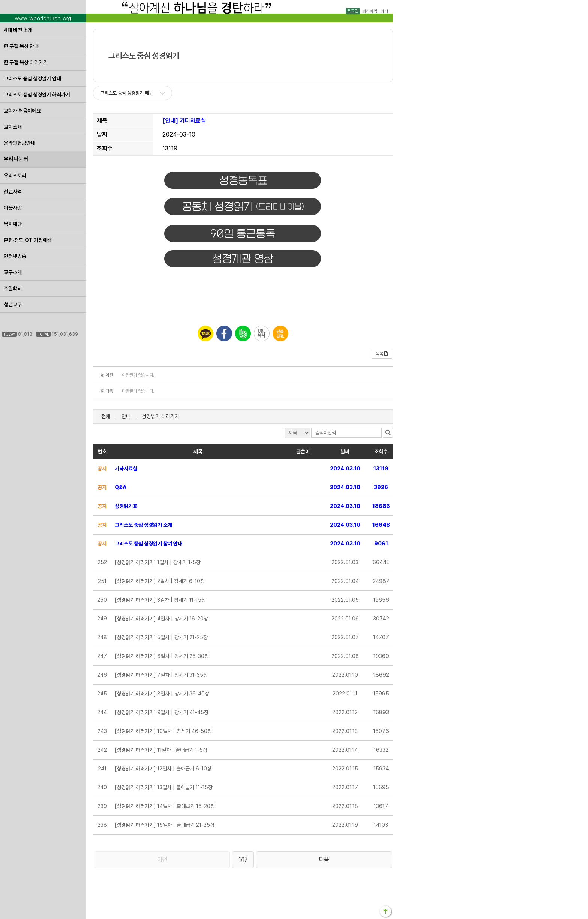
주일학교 (13, 288)
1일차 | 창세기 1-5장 (158, 562)
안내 (126, 416)
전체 (106, 416)
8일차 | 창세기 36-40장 (162, 694)
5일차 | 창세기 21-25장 (161, 637)
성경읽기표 (126, 506)
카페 (384, 11)
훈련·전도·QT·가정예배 (28, 240)
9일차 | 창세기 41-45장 (162, 712)
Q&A (121, 487)
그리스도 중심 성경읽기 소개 (143, 525)
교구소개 (13, 272)
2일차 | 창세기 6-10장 (160, 581)
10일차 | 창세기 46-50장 (163, 731)
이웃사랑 (13, 208)
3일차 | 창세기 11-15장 (160, 600)
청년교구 (13, 305)
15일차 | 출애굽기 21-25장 (165, 825)
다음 (324, 860)
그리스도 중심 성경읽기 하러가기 (37, 95)
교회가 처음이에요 (22, 111)
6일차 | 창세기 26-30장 (162, 656)
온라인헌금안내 (19, 143)
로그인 (353, 11)
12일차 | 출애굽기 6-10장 (163, 769)
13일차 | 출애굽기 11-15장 (164, 787)
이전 (162, 860)
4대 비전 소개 (18, 30)
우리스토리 (15, 176)
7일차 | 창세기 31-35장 (161, 675)
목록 (382, 354)
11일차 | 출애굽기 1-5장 (161, 750)
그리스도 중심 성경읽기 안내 (32, 78)
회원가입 (369, 11)
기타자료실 (126, 469)
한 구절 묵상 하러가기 (26, 62)
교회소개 (13, 127)
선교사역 (13, 192)
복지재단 (13, 224)
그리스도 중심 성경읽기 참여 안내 (148, 544)
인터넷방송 (15, 256)
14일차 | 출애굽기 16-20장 (165, 806)
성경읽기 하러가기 (160, 416)
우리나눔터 (16, 159)
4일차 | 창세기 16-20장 (161, 619)
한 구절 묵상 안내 (21, 46)
